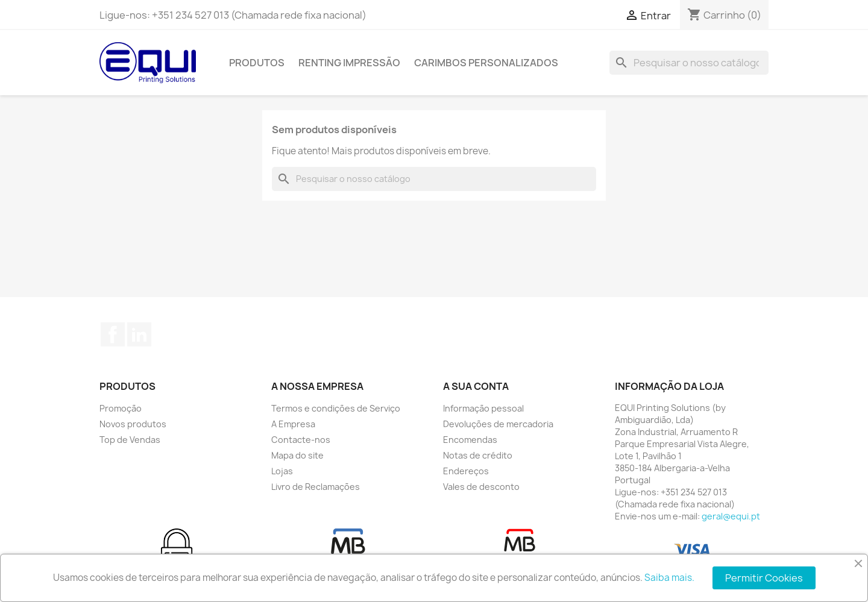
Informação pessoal (483, 408)
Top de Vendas (130, 440)
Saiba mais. (669, 578)
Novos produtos (133, 424)
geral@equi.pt (731, 516)
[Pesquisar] (689, 63)
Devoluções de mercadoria (498, 424)
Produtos (257, 63)
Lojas (282, 471)
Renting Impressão (349, 63)
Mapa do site (297, 455)
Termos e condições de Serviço (336, 408)
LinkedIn (139, 334)
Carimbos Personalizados (486, 63)
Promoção (121, 408)
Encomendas (470, 440)
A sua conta (476, 386)
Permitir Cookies (764, 578)
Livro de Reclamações (316, 487)
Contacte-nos (301, 440)
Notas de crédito (478, 455)
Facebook (113, 334)
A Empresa (293, 424)
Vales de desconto (481, 487)
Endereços (466, 471)
